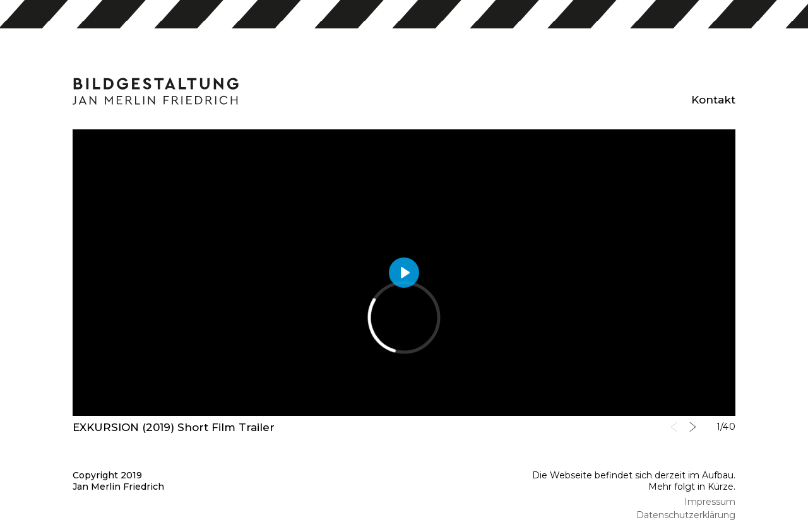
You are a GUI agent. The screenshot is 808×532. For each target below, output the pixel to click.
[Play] (404, 273)
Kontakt (713, 100)
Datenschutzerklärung (686, 515)
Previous (674, 427)
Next (693, 427)
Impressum (710, 502)
